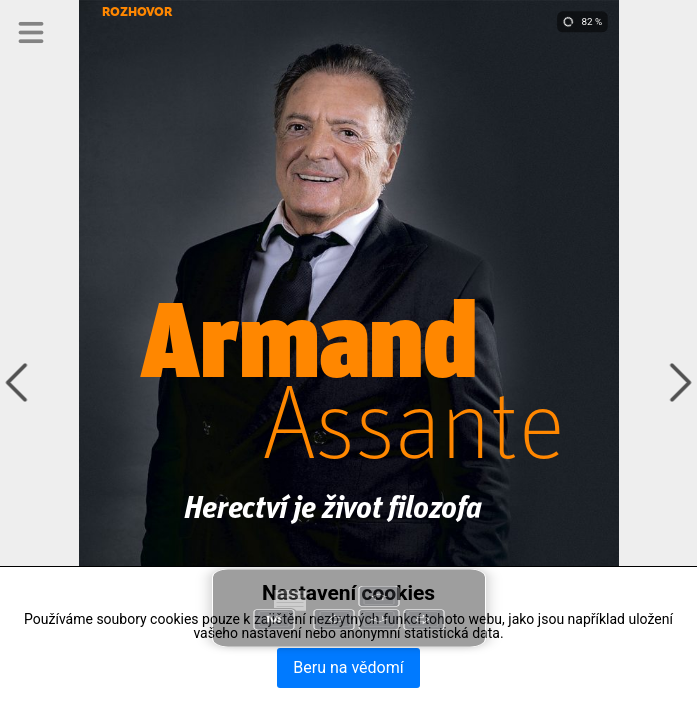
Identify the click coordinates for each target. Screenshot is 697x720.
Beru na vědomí (348, 667)
